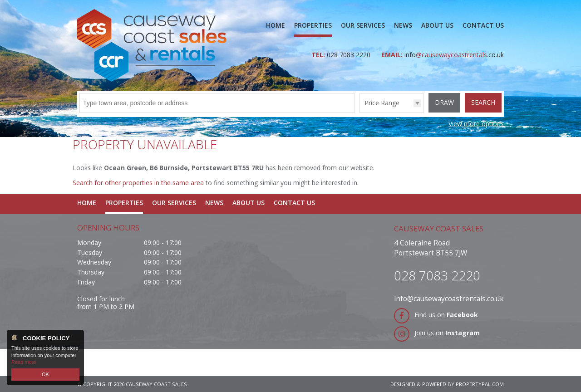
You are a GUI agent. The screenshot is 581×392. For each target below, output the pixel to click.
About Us (437, 25)
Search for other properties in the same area (138, 183)
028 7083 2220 (350, 55)
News (403, 25)
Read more (24, 362)
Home (276, 25)
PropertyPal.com (480, 384)
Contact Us (483, 25)
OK (45, 374)
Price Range (382, 103)
